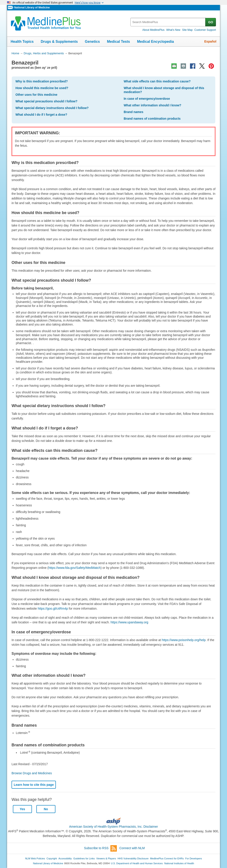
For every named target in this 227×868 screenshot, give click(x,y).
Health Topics (22, 42)
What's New (173, 30)
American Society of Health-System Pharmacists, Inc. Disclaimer (114, 827)
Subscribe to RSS (100, 848)
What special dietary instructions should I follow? (52, 108)
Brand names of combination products (152, 119)
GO (211, 22)
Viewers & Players (106, 858)
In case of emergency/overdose (147, 99)
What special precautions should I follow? (46, 101)
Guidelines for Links (84, 858)
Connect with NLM (132, 848)
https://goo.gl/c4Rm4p (53, 609)
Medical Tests (118, 42)
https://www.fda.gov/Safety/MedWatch (75, 568)
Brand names (134, 112)
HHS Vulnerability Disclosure (133, 858)
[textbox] (168, 22)
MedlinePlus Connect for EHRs (167, 858)
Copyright (52, 858)
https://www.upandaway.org (129, 622)
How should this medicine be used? (42, 88)
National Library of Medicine (32, 8)
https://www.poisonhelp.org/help (184, 640)
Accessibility (65, 858)
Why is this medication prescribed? (42, 81)
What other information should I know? (153, 105)
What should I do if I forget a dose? (41, 115)
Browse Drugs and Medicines (32, 773)
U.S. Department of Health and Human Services (137, 863)
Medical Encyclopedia (155, 42)
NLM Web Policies (35, 858)
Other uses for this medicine (36, 95)
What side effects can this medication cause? (157, 81)
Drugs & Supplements (59, 42)
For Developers (194, 858)
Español (210, 41)
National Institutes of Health (179, 863)
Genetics (92, 42)
